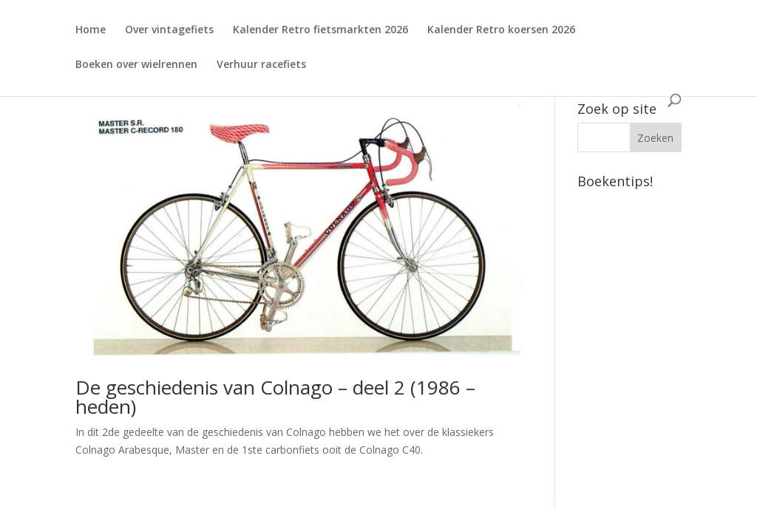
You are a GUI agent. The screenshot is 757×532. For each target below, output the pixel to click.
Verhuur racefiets (261, 65)
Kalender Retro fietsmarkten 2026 (320, 30)
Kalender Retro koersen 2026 (501, 30)
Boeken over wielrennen (136, 65)
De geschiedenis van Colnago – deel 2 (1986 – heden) (275, 397)
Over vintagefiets (169, 30)
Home (91, 30)
